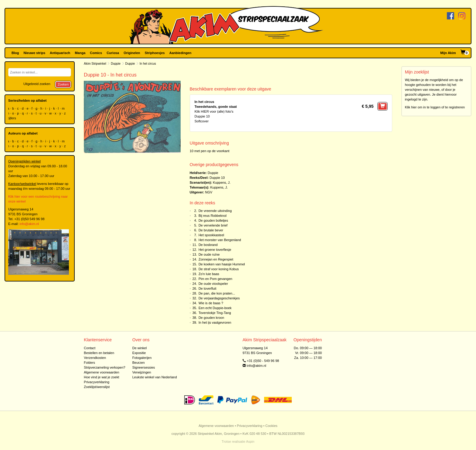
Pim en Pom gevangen (215, 279)
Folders (89, 363)
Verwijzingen (142, 372)
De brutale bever (211, 230)
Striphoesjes (155, 53)
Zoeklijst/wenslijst (97, 387)
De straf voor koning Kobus (219, 269)
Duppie (116, 64)
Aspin (250, 441)
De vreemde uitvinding (215, 211)
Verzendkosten (95, 358)
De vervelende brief (213, 225)
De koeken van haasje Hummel (222, 264)
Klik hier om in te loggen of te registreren (435, 107)
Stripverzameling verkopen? (104, 367)
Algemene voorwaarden (101, 372)
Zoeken (63, 84)
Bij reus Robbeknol (212, 216)
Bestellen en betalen (99, 353)
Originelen (132, 53)
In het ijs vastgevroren (215, 322)
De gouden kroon (211, 318)
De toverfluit (207, 288)
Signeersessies (144, 367)
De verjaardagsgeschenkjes (219, 298)
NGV (209, 192)
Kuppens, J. (222, 182)
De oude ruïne (209, 254)
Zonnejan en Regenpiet (216, 259)
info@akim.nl (29, 224)
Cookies (271, 426)
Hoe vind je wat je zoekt (101, 377)
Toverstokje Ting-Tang (215, 313)
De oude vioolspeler (213, 284)
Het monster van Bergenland (220, 240)
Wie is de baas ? (211, 303)
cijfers (12, 118)
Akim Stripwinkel (95, 64)
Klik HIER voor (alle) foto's (214, 111)
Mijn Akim (448, 53)
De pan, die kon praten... (217, 293)
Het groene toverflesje (215, 250)
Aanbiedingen (180, 53)
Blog (15, 53)
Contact (90, 348)
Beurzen (139, 363)
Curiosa (113, 53)
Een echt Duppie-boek (215, 308)
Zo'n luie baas (209, 274)
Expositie (139, 353)
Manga (80, 53)
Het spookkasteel (211, 235)
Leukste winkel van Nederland (155, 377)
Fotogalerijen (142, 358)
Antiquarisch (60, 53)
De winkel (140, 348)
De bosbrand (208, 245)
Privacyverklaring (97, 382)
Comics (96, 53)
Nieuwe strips (35, 53)
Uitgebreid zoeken (37, 84)
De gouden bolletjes (213, 220)
